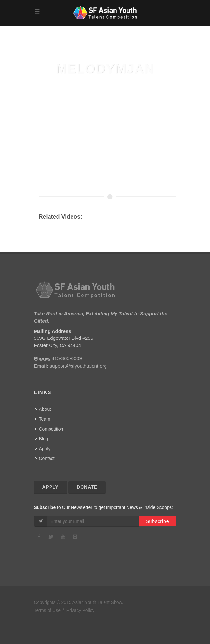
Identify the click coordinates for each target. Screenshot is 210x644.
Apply (45, 449)
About (45, 409)
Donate (87, 487)
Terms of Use (47, 610)
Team (45, 419)
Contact (47, 458)
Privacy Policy (80, 610)
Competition (51, 429)
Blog (44, 439)
